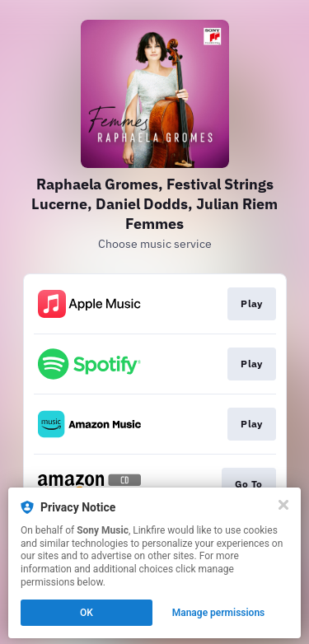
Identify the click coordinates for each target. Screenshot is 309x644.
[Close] (283, 505)
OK (87, 613)
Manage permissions (219, 613)
